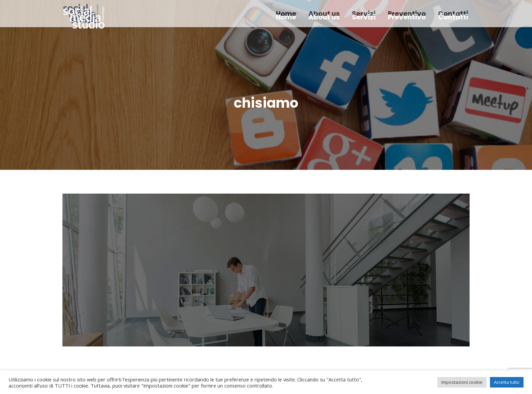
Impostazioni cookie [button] (462, 382)
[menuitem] (286, 17)
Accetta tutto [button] (507, 382)
